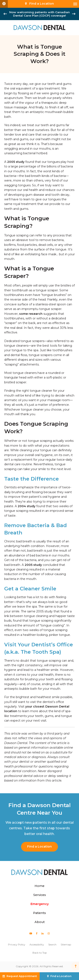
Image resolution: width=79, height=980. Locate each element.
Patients (39, 913)
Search (52, 944)
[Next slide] (74, 14)
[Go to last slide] (5, 14)
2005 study (16, 162)
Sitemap (66, 944)
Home (39, 886)
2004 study (27, 506)
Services (40, 895)
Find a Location (39, 846)
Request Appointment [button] (22, 976)
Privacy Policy (17, 944)
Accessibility (37, 944)
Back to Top (40, 953)
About (40, 922)
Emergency (40, 904)
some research (31, 314)
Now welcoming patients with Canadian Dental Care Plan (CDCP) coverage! (39, 14)
